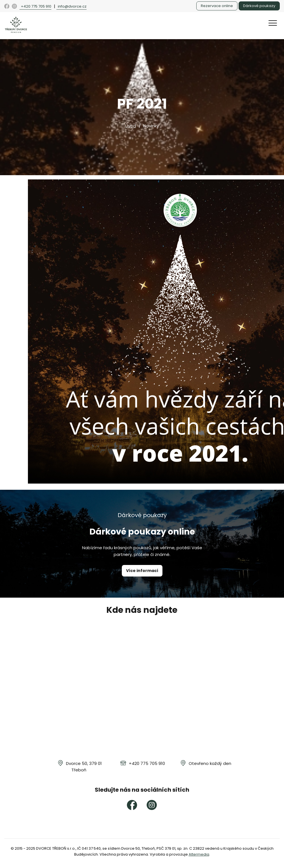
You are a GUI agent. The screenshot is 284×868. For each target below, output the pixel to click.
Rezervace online (217, 6)
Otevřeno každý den (210, 763)
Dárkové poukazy (259, 6)
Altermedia (199, 854)
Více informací (142, 571)
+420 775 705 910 (36, 6)
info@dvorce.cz (72, 6)
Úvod (131, 126)
